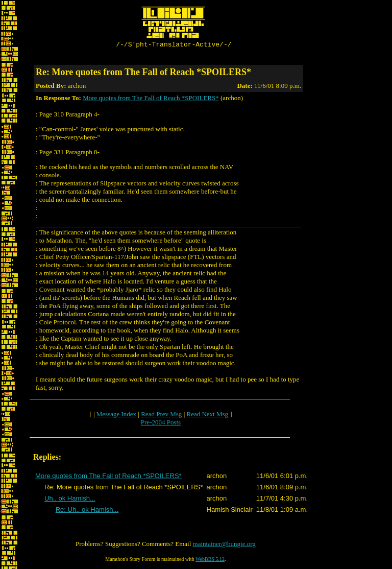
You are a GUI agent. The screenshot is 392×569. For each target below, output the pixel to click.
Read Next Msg (207, 416)
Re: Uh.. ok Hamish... (87, 511)
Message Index (116, 416)
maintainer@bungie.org (224, 545)
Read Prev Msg (161, 416)
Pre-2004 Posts (161, 424)
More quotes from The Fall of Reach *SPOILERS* (151, 99)
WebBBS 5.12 (210, 561)
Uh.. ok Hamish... (70, 500)
